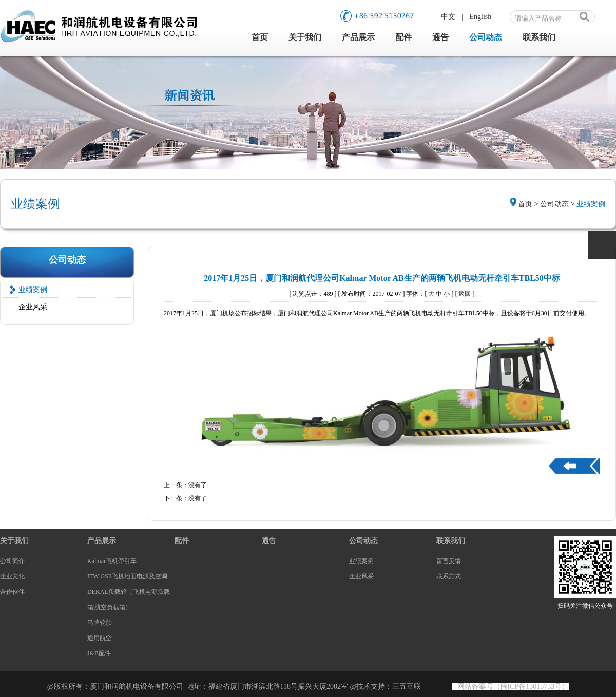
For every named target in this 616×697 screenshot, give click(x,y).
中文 (448, 17)
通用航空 (100, 638)
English (481, 17)
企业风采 (33, 307)
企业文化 (12, 576)
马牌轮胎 (100, 623)
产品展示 (358, 37)
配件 (403, 37)
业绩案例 (33, 290)
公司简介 (12, 561)
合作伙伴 (12, 592)
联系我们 (539, 37)
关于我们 (305, 37)
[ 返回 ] (465, 294)
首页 (260, 37)
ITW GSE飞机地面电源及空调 (127, 576)
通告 (440, 37)
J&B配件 (99, 653)
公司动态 (486, 37)
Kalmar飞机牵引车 (112, 561)
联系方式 (449, 576)
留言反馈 (449, 561)
